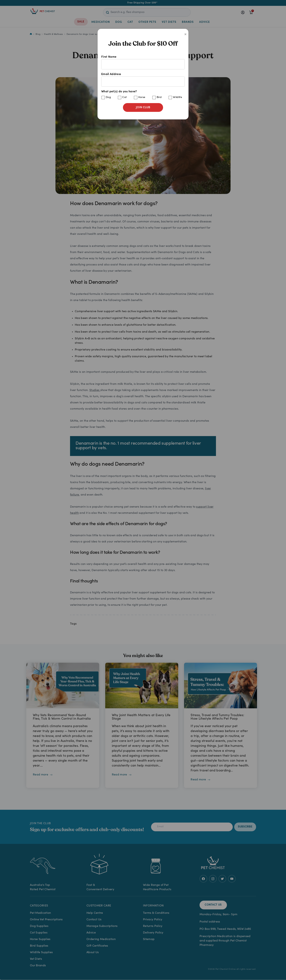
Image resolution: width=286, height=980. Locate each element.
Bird (159, 97)
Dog (108, 97)
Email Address (143, 80)
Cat (124, 97)
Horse (142, 97)
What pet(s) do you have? (143, 95)
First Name (143, 62)
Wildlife (177, 97)
